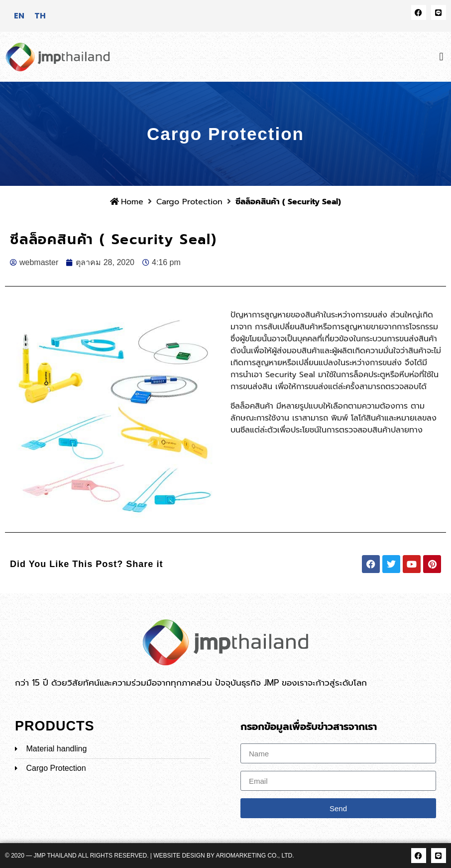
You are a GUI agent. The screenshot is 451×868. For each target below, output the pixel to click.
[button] (441, 57)
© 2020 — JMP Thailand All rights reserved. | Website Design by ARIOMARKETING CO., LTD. (150, 856)
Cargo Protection (189, 202)
